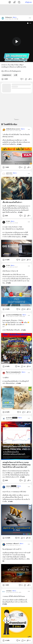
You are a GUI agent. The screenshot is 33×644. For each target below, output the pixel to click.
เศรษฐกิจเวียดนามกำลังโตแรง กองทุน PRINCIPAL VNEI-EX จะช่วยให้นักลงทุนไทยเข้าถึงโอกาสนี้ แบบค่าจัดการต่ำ (16, 465)
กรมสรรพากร (7, 75)
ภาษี (16, 75)
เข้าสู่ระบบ (28, 2)
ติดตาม (15, 17)
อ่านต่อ (19, 144)
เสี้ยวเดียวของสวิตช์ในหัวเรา (12, 202)
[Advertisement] (17, 10)
